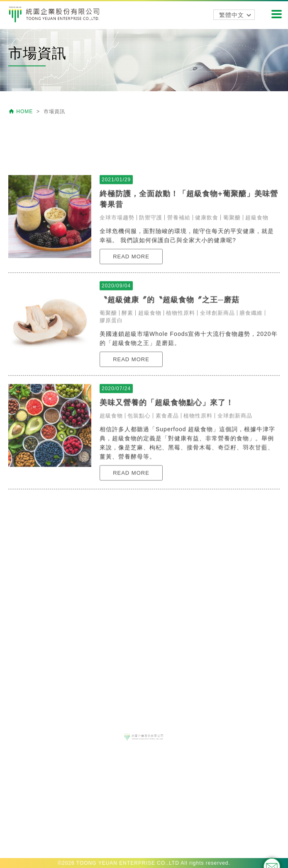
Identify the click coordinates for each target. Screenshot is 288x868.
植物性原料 (181, 376)
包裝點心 (139, 479)
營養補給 (179, 281)
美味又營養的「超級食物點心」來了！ (167, 466)
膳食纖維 (251, 376)
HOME (22, 112)
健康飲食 (207, 281)
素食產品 (167, 479)
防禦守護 (151, 281)
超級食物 (257, 281)
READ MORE (131, 320)
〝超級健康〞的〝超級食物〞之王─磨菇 (170, 363)
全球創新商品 (217, 376)
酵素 (127, 376)
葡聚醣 (232, 281)
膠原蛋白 (111, 384)
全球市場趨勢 (117, 281)
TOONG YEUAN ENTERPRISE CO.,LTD (128, 863)
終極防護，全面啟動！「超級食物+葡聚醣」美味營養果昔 (189, 262)
